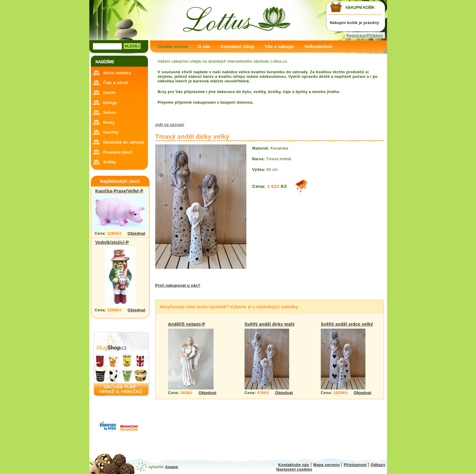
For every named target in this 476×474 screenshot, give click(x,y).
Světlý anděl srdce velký (347, 324)
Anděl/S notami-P (187, 324)
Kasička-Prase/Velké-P (119, 191)
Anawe (171, 467)
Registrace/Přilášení (365, 35)
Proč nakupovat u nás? (178, 285)
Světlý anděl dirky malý (270, 324)
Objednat (137, 233)
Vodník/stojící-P (112, 242)
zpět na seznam (170, 125)
